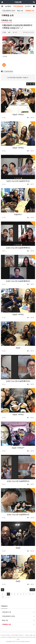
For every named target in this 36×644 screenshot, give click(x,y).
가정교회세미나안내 (9, 11)
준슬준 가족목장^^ (18, 448)
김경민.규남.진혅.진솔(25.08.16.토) (18, 381)
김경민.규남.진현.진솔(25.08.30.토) (18, 281)
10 (3, 597)
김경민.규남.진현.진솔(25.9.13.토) (18, 181)
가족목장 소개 (7, 15)
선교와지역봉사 (30, 6)
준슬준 (18, 348)
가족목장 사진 (30, 11)
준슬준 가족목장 (18, 114)
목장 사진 (20, 11)
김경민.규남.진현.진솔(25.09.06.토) (18, 248)
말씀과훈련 (7, 6)
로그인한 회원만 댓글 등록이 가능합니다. (18, 78)
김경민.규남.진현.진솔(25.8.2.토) (18, 515)
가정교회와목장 (18, 6)
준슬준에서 (18, 214)
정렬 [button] (32, 590)
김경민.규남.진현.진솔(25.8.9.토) (18, 481)
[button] (28, 84)
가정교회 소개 (6, 612)
